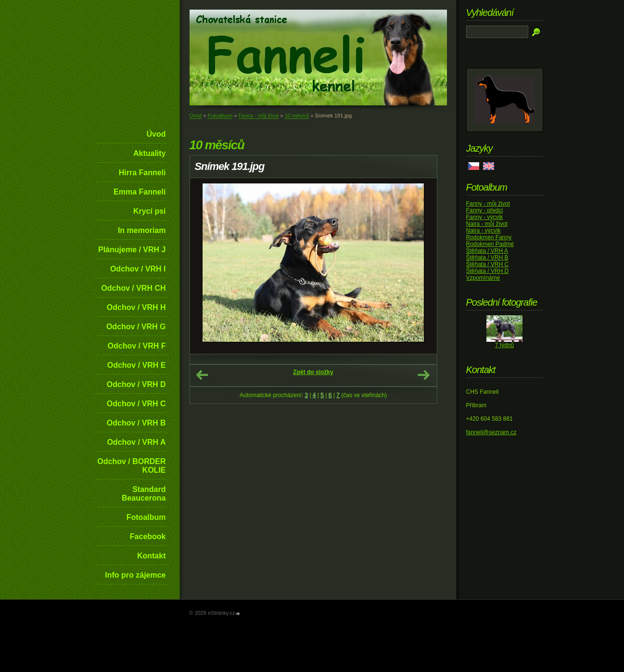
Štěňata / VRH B (487, 258)
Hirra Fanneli (142, 173)
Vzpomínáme (483, 278)
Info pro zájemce (135, 575)
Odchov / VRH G (136, 327)
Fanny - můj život (259, 116)
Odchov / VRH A (136, 442)
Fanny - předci (485, 210)
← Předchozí (202, 375)
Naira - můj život (487, 224)
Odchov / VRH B (136, 423)
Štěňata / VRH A (487, 251)
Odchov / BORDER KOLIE (131, 466)
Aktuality (150, 153)
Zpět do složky (313, 372)
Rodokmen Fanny (489, 237)
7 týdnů (504, 345)
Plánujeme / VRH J (132, 250)
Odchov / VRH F (137, 346)
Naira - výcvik (484, 231)
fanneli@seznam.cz (491, 432)
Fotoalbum (146, 517)
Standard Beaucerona (144, 494)
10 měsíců (297, 116)
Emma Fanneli (140, 192)
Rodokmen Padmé (490, 244)
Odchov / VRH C (136, 404)
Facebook (148, 536)
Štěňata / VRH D (488, 271)
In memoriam (142, 230)
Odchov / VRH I (138, 269)
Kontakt (152, 556)
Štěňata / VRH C (488, 264)
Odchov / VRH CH (133, 288)
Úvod (156, 134)
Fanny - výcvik (485, 217)
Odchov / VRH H (136, 307)
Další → (423, 375)
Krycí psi (150, 211)
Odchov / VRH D (136, 384)
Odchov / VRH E (137, 365)
